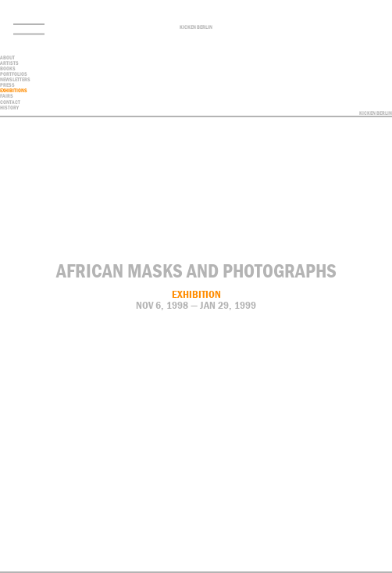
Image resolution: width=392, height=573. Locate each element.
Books (8, 68)
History (9, 107)
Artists (9, 63)
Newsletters (15, 79)
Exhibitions (14, 90)
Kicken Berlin (196, 28)
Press (7, 85)
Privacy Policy (378, 568)
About (7, 57)
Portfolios (14, 74)
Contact (340, 568)
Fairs (7, 96)
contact (10, 102)
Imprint (357, 568)
